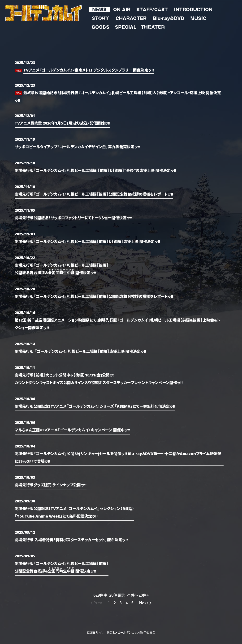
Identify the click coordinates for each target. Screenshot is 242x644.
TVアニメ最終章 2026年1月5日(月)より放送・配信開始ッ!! (63, 123)
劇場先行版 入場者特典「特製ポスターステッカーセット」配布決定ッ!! (71, 540)
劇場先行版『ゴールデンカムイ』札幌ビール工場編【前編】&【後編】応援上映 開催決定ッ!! (87, 241)
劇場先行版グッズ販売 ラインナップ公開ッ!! (51, 485)
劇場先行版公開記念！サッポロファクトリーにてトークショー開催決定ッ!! (73, 218)
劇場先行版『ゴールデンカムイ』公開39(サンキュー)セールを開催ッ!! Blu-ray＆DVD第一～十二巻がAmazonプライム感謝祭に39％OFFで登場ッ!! (118, 457)
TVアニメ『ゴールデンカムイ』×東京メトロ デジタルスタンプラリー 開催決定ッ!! (89, 70)
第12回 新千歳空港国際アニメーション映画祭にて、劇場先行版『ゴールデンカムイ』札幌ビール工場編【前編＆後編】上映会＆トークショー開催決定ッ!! (119, 324)
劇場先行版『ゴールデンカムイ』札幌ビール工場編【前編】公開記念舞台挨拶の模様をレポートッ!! (94, 296)
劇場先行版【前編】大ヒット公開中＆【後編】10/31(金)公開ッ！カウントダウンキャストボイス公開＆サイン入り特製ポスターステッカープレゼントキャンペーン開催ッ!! (99, 379)
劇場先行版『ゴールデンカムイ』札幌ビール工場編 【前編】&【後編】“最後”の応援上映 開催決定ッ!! (95, 170)
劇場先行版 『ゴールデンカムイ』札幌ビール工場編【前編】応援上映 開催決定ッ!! (80, 351)
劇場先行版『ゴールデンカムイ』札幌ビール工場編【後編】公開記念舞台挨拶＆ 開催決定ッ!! (62, 269)
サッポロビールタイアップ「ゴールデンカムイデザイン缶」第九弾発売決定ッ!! (77, 147)
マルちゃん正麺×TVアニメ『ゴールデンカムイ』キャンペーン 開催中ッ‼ (72, 430)
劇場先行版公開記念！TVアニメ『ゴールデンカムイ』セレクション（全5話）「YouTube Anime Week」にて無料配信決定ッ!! (74, 512)
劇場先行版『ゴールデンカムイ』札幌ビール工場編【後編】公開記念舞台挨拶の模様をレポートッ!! (94, 194)
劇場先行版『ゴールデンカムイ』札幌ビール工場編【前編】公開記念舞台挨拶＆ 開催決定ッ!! (62, 567)
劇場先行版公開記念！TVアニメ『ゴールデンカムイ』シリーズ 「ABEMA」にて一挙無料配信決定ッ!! (95, 406)
